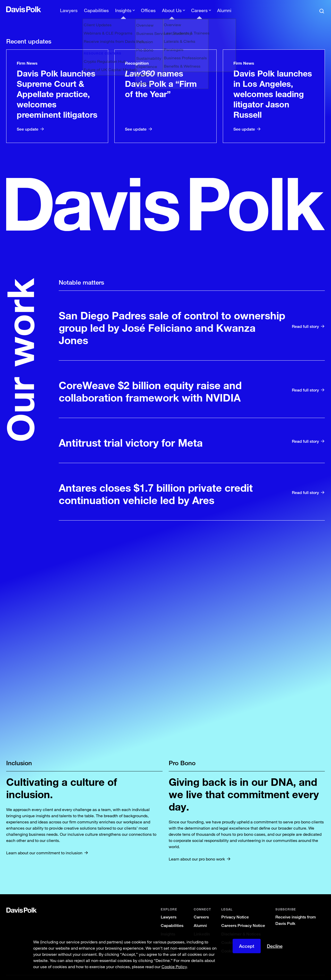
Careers (201, 908)
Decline (275, 946)
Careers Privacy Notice (243, 917)
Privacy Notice (235, 908)
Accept (247, 946)
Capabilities (172, 917)
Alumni (200, 917)
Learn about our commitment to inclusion (44, 844)
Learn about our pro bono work (197, 850)
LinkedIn (202, 925)
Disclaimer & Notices (241, 925)
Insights (168, 925)
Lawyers (169, 908)
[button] (10, 9)
